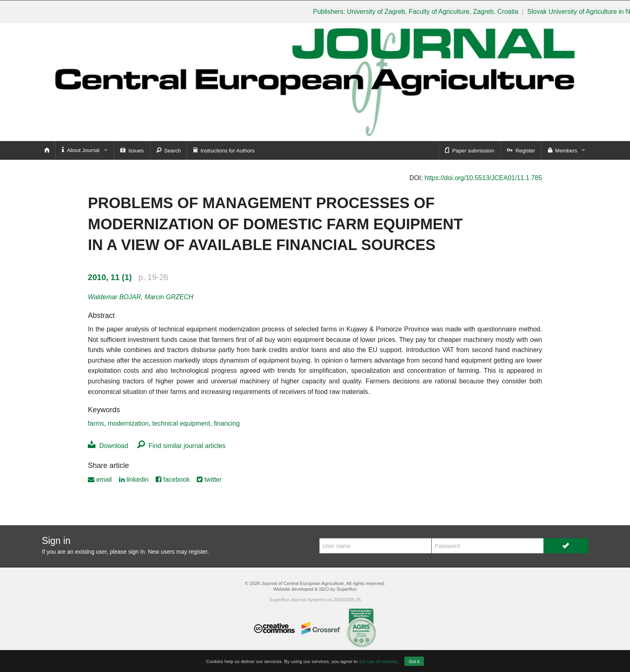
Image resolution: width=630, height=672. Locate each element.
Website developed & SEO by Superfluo (315, 589)
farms (96, 423)
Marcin (169, 297)
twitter (209, 480)
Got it (414, 661)
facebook (173, 480)
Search (169, 150)
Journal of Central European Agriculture (303, 583)
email (100, 480)
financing (227, 423)
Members (563, 150)
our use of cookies (378, 661)
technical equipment (181, 423)
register (198, 552)
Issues (132, 150)
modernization (128, 423)
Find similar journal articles (181, 446)
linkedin (134, 480)
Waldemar (114, 297)
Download (108, 446)
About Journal (81, 150)
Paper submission (470, 150)
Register (521, 150)
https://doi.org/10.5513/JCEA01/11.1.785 (483, 178)
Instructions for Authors (224, 150)
